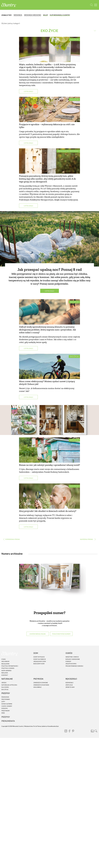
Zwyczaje (69, 685)
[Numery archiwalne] (49, 582)
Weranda (18, 15)
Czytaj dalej (28, 91)
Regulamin (5, 664)
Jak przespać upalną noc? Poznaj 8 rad (50, 269)
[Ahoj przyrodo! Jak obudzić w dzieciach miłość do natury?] (49, 496)
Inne (3, 713)
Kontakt (5, 675)
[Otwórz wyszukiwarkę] (92, 5)
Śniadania (5, 697)
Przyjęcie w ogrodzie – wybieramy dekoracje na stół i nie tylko (47, 126)
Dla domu (5, 687)
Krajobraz (37, 687)
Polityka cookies (8, 668)
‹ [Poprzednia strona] (12, 539)
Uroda (4, 683)
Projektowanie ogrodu (74, 666)
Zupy (3, 702)
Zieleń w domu (71, 664)
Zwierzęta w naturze (41, 685)
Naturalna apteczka (9, 685)
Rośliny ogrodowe (73, 659)
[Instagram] (66, 731)
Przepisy (6, 717)
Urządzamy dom (40, 661)
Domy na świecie (40, 659)
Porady (68, 661)
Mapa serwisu (6, 671)
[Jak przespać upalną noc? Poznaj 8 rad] (49, 239)
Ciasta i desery (7, 706)
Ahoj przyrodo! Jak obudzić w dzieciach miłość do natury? (48, 511)
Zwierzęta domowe (41, 683)
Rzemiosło (69, 683)
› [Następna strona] (87, 539)
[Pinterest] (73, 731)
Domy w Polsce (39, 657)
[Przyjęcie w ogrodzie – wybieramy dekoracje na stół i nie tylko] (49, 109)
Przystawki (6, 699)
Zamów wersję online (38, 634)
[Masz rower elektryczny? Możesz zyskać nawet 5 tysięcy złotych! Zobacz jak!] (49, 366)
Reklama (5, 673)
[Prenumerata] (92, 731)
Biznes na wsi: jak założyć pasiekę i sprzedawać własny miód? (49, 465)
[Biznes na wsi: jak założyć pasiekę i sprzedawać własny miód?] (49, 450)
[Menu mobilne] (96, 5)
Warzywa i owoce (72, 657)
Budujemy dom (39, 664)
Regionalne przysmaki (68, 151)
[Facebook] (69, 731)
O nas (3, 659)
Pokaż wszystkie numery (61, 634)
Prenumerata (8, 721)
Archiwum (5, 661)
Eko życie (74, 40)
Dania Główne (7, 704)
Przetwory (6, 711)
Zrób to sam (70, 687)
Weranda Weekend (33, 15)
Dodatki (5, 708)
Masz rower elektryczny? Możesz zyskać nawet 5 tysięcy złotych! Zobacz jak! (47, 383)
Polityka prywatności (10, 666)
